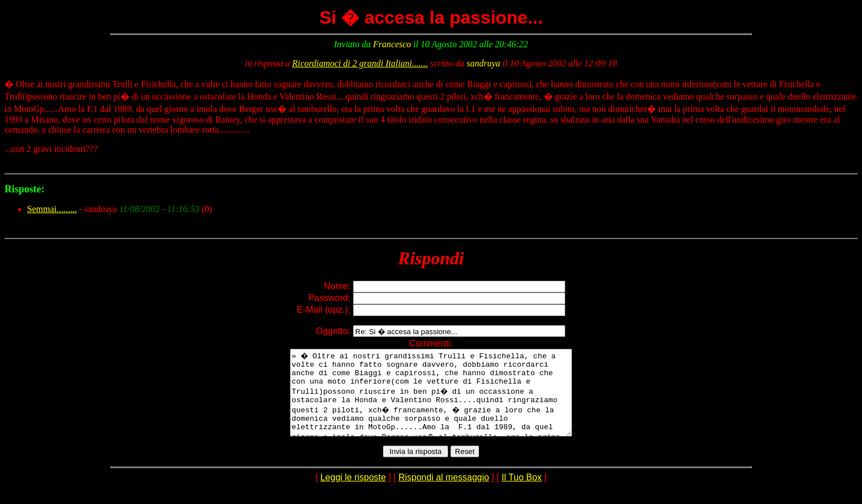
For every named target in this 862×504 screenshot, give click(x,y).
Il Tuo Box (522, 494)
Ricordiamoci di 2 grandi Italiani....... (360, 63)
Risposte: (24, 189)
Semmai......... (52, 209)
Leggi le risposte (353, 494)
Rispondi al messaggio (444, 494)
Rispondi (431, 258)
